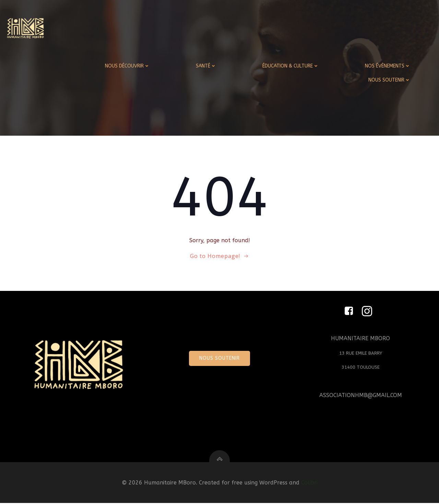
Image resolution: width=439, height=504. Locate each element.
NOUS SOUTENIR (390, 80)
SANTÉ (206, 66)
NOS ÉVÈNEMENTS (388, 66)
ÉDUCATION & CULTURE (291, 66)
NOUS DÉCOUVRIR (128, 66)
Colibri (309, 484)
